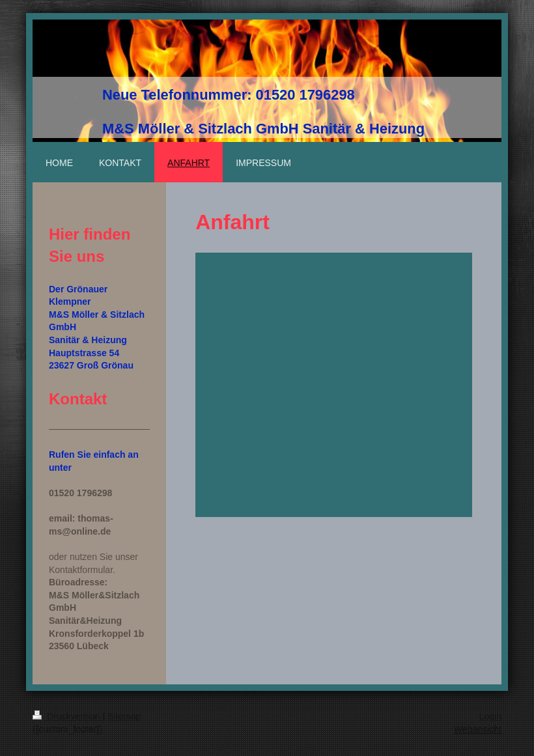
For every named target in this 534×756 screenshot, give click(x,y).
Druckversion (67, 716)
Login (490, 716)
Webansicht (478, 729)
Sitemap (124, 716)
